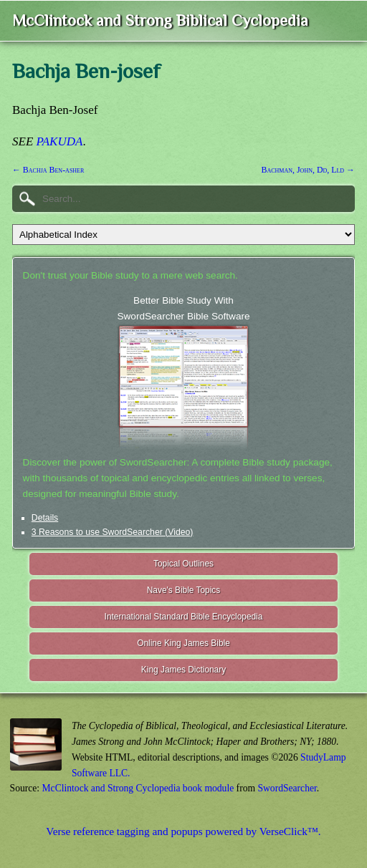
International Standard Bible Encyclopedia (184, 617)
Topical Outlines (183, 564)
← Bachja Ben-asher (48, 170)
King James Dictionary (183, 670)
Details (45, 518)
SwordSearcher (287, 788)
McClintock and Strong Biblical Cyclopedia (160, 20)
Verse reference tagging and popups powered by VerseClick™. (183, 831)
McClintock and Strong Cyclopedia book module (138, 788)
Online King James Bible (183, 643)
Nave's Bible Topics (184, 590)
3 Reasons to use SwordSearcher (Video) (113, 532)
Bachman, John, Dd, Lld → (308, 170)
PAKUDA (60, 141)
